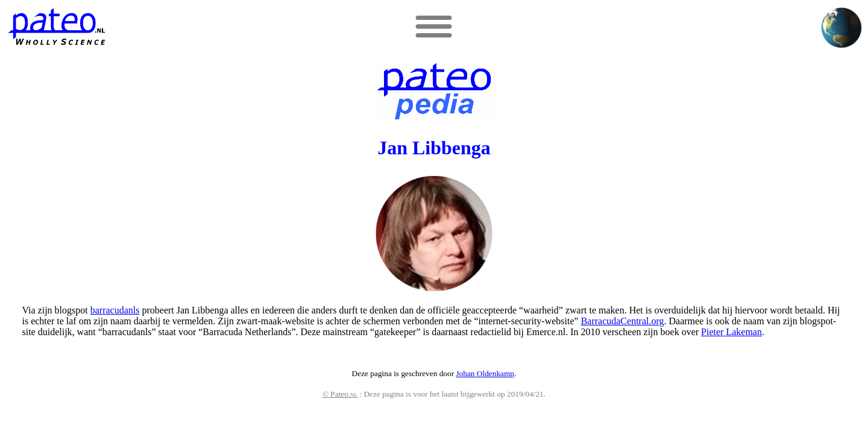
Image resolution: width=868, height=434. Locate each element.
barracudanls (115, 310)
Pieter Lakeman (731, 332)
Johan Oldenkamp (485, 373)
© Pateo (340, 394)
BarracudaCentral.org (623, 321)
